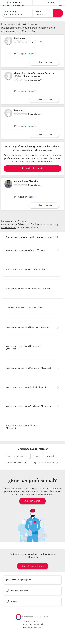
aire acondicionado (16, 463)
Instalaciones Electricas (27, 188)
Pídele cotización (44, 69)
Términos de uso (32, 628)
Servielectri (20, 117)
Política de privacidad (32, 632)
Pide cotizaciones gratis (33, 573)
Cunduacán (36, 231)
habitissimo (7, 228)
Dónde (38, 12)
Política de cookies (32, 635)
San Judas (19, 45)
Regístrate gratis (32, 508)
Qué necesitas (11, 12)
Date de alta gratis (33, 175)
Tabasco (32, 61)
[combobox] (17, 13)
